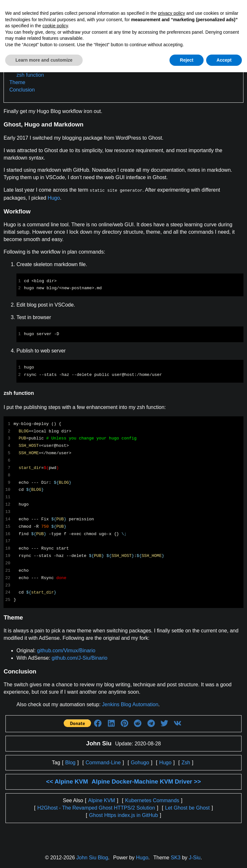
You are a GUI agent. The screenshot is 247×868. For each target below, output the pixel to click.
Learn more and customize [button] (44, 60)
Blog (70, 762)
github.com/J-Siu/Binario (80, 657)
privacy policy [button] (171, 13)
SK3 (176, 857)
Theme (17, 82)
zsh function (30, 75)
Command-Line (103, 762)
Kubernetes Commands (152, 800)
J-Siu (195, 857)
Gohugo (140, 762)
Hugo (54, 197)
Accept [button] (224, 60)
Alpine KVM (102, 800)
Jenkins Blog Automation (130, 704)
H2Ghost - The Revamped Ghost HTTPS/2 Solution (96, 807)
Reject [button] (187, 60)
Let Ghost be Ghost (187, 807)
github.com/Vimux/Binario (66, 650)
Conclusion (22, 90)
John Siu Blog (92, 857)
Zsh (186, 762)
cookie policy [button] (55, 26)
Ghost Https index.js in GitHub (123, 815)
